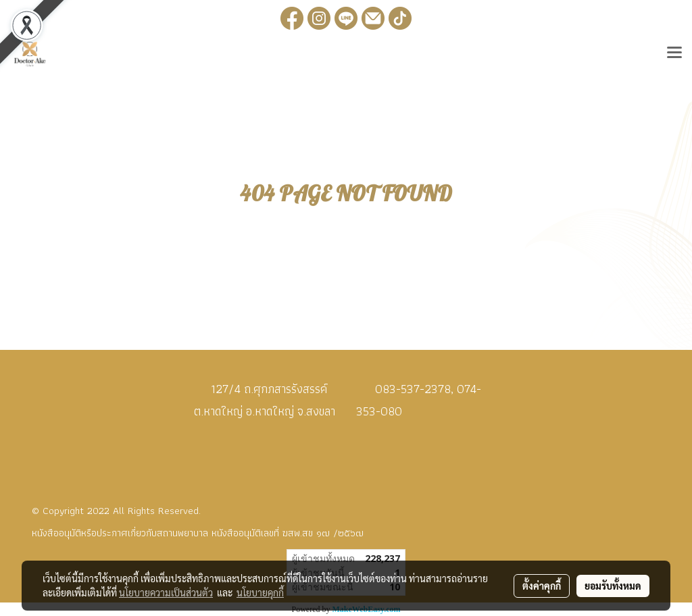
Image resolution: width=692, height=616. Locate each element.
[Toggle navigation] (674, 54)
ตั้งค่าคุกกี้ (542, 586)
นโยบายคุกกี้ (260, 592)
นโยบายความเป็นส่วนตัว (166, 592)
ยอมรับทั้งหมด (613, 586)
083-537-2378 (413, 389)
